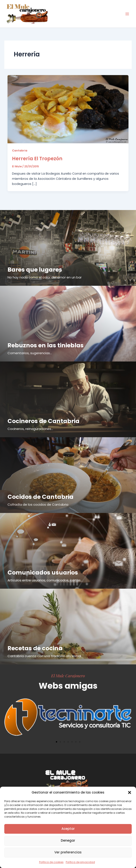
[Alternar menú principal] (127, 14)
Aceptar (68, 829)
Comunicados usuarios (43, 572)
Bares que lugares (35, 270)
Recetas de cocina (35, 648)
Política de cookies (51, 862)
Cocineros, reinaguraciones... (30, 429)
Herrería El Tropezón (37, 159)
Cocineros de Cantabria (44, 421)
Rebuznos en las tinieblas (46, 345)
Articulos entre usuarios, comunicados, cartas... (45, 580)
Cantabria (20, 150)
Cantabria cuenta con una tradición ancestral (44, 656)
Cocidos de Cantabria (40, 497)
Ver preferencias (68, 852)
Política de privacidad (80, 862)
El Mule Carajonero (68, 676)
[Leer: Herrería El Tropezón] (68, 109)
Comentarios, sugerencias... (30, 353)
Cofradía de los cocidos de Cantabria (38, 504)
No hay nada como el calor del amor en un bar (45, 277)
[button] (130, 792)
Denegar (68, 840)
